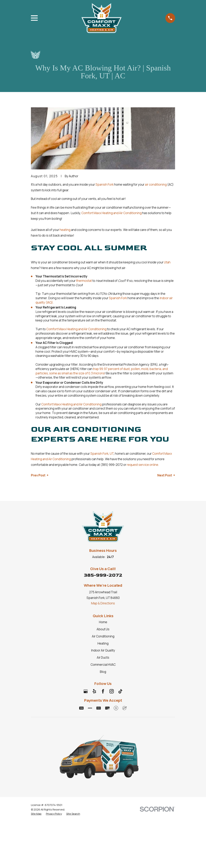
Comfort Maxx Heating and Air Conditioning (112, 213)
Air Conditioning (103, 636)
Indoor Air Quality (103, 650)
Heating (103, 643)
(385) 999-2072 (112, 465)
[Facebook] (103, 691)
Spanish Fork (105, 184)
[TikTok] (120, 691)
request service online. (143, 465)
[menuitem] (36, 814)
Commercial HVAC (103, 665)
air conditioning (156, 184)
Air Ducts (103, 657)
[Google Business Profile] (86, 691)
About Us (103, 629)
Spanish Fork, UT (102, 454)
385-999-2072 (103, 575)
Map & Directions (103, 603)
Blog (103, 672)
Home (103, 622)
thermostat (84, 281)
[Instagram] (112, 691)
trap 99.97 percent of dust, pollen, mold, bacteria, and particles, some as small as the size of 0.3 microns (102, 371)
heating (65, 230)
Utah (167, 262)
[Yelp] (94, 691)
